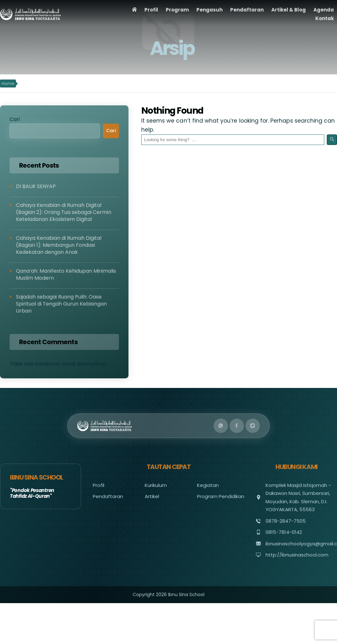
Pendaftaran (247, 10)
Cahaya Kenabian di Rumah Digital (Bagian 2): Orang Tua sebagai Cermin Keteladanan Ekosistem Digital (64, 212)
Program (177, 10)
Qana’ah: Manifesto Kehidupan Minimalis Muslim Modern (66, 274)
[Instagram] (253, 426)
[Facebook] (237, 426)
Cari (15, 119)
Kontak (325, 18)
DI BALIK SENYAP (36, 186)
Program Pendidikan (221, 496)
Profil (151, 10)
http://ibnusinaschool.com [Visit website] (297, 555)
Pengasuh (209, 10)
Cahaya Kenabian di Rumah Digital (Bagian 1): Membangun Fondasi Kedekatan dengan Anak (59, 245)
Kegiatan (208, 485)
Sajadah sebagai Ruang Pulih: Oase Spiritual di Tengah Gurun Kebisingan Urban (61, 304)
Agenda (324, 10)
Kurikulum (156, 485)
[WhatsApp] (221, 426)
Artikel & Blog (289, 10)
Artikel (152, 496)
